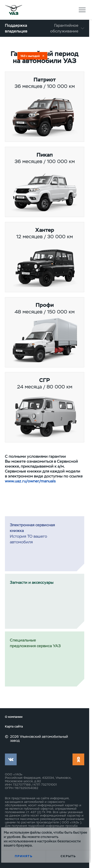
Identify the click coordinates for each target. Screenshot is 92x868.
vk (11, 759)
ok (78, 759)
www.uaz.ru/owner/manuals (30, 481)
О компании (14, 717)
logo (14, 10)
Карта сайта (14, 727)
